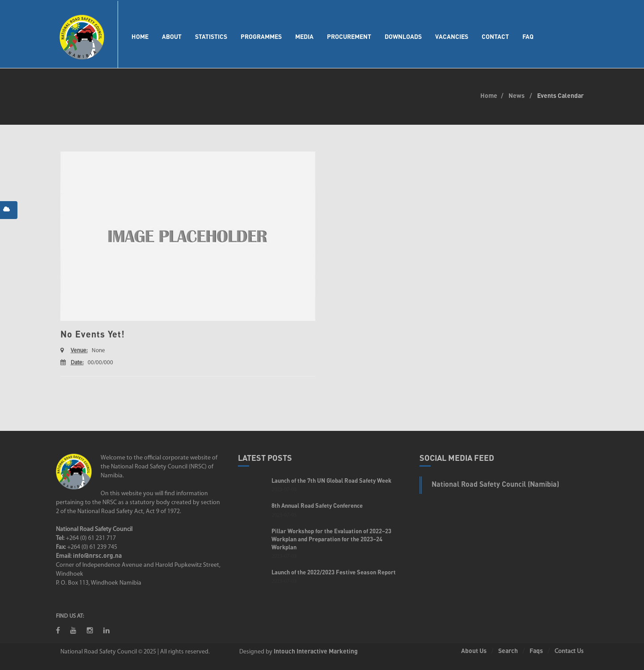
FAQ (528, 36)
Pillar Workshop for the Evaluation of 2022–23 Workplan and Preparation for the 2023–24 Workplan (331, 539)
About (172, 36)
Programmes (261, 36)
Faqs (536, 651)
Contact (495, 36)
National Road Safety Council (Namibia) (495, 484)
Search (508, 651)
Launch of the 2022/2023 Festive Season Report (334, 572)
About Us (474, 651)
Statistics (211, 36)
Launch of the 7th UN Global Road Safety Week (331, 480)
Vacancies (452, 36)
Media (304, 36)
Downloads (403, 36)
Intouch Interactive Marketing (316, 651)
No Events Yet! (93, 334)
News (517, 95)
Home (140, 36)
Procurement (349, 36)
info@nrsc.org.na (97, 555)
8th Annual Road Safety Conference (317, 506)
